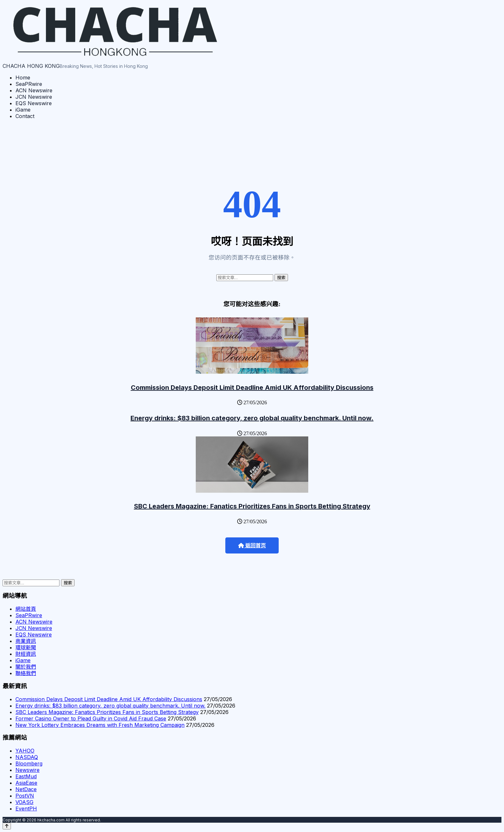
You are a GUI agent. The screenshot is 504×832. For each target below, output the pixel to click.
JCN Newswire (34, 97)
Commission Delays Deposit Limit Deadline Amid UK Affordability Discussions (252, 388)
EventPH (26, 809)
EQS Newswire (34, 103)
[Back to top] (7, 826)
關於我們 (26, 667)
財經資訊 (26, 654)
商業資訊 (26, 641)
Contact (25, 116)
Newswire (27, 770)
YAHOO (25, 751)
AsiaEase (26, 783)
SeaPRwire (29, 84)
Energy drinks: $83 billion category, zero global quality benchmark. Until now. (252, 418)
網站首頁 (26, 609)
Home (23, 78)
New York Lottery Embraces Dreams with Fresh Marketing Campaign (100, 725)
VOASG (24, 802)
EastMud (26, 776)
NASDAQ (27, 757)
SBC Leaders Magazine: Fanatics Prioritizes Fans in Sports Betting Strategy (252, 506)
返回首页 (252, 546)
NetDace (26, 789)
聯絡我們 (26, 673)
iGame (23, 110)
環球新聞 (26, 647)
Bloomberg (29, 763)
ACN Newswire (34, 90)
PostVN (25, 796)
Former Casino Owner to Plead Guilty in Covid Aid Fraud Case (91, 718)
